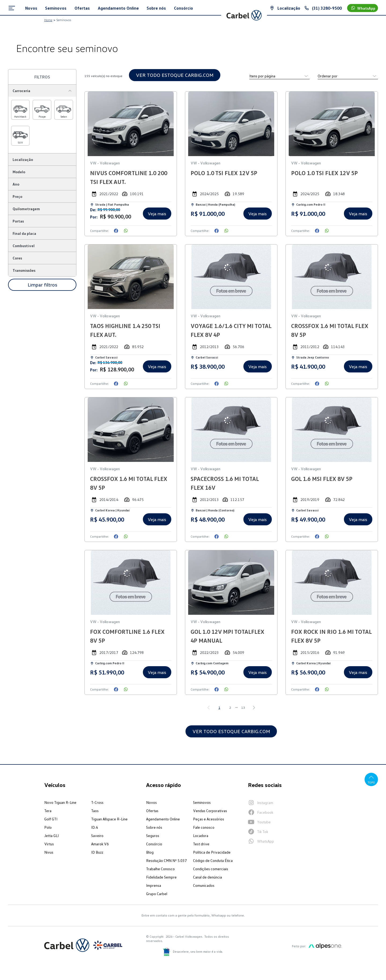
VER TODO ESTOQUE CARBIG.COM (175, 75)
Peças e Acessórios (209, 819)
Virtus (49, 844)
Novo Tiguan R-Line (60, 802)
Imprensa (154, 885)
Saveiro (97, 836)
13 (243, 708)
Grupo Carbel (157, 894)
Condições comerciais (211, 869)
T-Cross (97, 802)
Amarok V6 (100, 844)
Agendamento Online (163, 819)
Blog (150, 852)
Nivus (49, 852)
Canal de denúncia (207, 877)
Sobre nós (154, 827)
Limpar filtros (42, 285)
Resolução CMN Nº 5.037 (166, 860)
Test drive (201, 844)
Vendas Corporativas (210, 811)
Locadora (201, 836)
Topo (371, 779)
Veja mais (157, 214)
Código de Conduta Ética (213, 860)
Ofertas (152, 811)
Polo (48, 827)
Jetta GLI (51, 836)
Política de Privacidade (212, 852)
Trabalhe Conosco (160, 869)
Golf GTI (51, 819)
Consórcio (154, 844)
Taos (95, 811)
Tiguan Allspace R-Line (109, 819)
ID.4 (94, 827)
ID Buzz (97, 852)
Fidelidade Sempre (161, 877)
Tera (48, 811)
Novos (151, 802)
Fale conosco (204, 827)
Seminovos (202, 802)
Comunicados (204, 885)
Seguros (153, 836)
